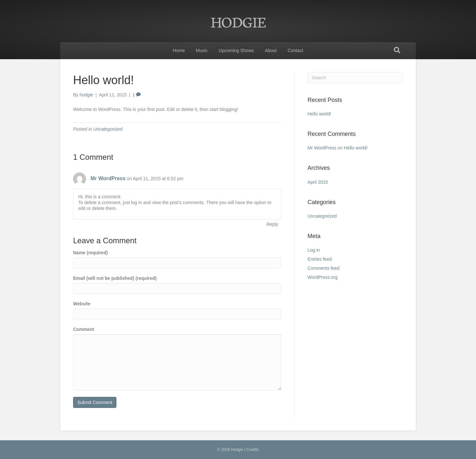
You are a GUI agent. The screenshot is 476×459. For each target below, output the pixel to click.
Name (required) (90, 253)
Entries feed (320, 259)
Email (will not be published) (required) (115, 278)
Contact (295, 50)
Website (82, 304)
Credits (253, 450)
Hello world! (319, 114)
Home (179, 50)
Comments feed (324, 268)
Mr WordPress (108, 178)
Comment (84, 329)
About (271, 50)
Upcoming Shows (236, 50)
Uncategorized (108, 129)
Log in (314, 250)
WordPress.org (323, 277)
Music (202, 50)
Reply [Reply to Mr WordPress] (272, 224)
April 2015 (318, 182)
